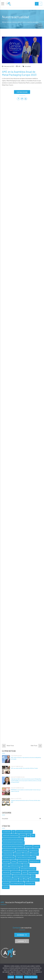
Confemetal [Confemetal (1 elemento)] (18, 854)
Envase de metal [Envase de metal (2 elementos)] (23, 861)
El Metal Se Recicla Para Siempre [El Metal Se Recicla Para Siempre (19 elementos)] (26, 858)
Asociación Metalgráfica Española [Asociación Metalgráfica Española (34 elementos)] (13, 843)
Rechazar (19, 977)
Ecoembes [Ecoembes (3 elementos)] (35, 854)
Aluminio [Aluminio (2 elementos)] (23, 836)
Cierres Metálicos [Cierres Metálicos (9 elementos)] (22, 850)
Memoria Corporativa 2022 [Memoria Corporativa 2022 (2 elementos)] (21, 876)
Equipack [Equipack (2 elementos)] (26, 865)
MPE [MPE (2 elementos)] (26, 880)
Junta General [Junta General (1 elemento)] (16, 872)
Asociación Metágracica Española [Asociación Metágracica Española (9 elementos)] (13, 847)
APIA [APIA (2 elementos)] (33, 836)
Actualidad (28, 67)
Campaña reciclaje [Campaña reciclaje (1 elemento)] (9, 850)
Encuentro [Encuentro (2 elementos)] (6, 861)
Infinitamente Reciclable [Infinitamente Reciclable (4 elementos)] (28, 869)
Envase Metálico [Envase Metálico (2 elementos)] (35, 861)
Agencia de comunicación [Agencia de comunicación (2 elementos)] (10, 836)
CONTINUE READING (22, 93)
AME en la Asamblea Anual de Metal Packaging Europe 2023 (19, 74)
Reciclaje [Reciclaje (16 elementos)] (6, 884)
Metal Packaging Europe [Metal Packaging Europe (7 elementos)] (10, 880)
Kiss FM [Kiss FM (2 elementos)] (25, 872)
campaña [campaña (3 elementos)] (37, 847)
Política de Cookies (31, 977)
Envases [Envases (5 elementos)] (5, 865)
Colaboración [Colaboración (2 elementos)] (34, 850)
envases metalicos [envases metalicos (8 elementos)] (16, 865)
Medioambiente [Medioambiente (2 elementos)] (7, 876)
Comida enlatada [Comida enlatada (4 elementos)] (8, 854)
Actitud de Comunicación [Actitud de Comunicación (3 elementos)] (24, 832)
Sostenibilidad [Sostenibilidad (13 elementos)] (30, 884)
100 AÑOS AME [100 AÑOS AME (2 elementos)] (7, 832)
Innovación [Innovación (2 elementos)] (6, 872)
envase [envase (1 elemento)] (14, 861)
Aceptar (11, 977)
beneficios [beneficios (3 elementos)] (29, 847)
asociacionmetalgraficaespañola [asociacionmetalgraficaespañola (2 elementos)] (13, 839)
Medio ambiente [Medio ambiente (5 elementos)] (33, 872)
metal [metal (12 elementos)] (33, 876)
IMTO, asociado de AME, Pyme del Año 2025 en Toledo (24, 768)
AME (19, 67)
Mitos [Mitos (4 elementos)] (21, 880)
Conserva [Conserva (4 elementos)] (27, 854)
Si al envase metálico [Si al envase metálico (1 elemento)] (17, 884)
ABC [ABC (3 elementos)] (14, 832)
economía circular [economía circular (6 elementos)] (9, 858)
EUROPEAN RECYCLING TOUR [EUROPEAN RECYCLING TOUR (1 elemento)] (11, 869)
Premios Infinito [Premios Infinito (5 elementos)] (34, 880)
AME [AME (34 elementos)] (29, 836)
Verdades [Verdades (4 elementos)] (6, 887)
